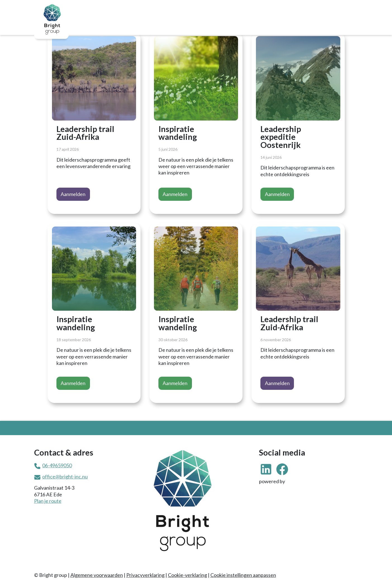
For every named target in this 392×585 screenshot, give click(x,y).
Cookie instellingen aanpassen (243, 575)
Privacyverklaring (145, 575)
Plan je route (48, 501)
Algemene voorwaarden (97, 575)
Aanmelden (73, 194)
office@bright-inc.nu (65, 477)
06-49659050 (57, 465)
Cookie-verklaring (187, 575)
